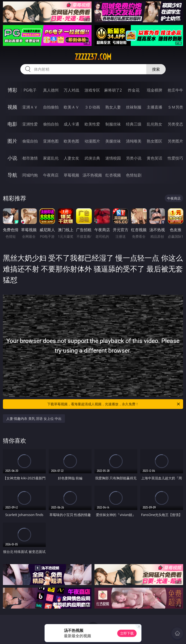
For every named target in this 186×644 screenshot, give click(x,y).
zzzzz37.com (93, 57)
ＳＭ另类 (175, 107)
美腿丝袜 (113, 141)
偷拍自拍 (51, 124)
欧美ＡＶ (71, 107)
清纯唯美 (134, 141)
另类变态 (175, 124)
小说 (12, 158)
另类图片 (175, 141)
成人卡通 (71, 124)
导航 (12, 175)
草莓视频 (71, 175)
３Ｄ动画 (92, 107)
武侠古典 (92, 158)
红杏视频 (113, 175)
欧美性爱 (92, 124)
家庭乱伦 (51, 158)
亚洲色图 (51, 141)
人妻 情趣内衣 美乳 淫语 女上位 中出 (34, 419)
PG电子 (30, 90)
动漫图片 (92, 141)
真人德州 (51, 90)
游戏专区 (92, 90)
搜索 (156, 69)
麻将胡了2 (113, 90)
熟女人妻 (113, 107)
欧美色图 (71, 141)
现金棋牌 (155, 90)
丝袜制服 (134, 107)
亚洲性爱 (30, 124)
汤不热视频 (92, 175)
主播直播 (155, 107)
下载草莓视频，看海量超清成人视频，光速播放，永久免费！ (114, 404)
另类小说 (134, 158)
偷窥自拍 (30, 141)
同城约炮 (30, 175)
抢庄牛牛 (175, 90)
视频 (12, 107)
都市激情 (30, 158)
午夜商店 (51, 175)
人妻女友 (71, 158)
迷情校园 (113, 158)
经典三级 (134, 124)
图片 (12, 141)
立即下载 (127, 633)
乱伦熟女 (155, 124)
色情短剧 (134, 175)
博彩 (12, 90)
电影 (12, 124)
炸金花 (134, 90)
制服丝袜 (113, 124)
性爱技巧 (175, 158)
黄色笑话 (155, 158)
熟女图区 (155, 141)
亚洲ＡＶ (30, 107)
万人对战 (71, 90)
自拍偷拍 (51, 107)
